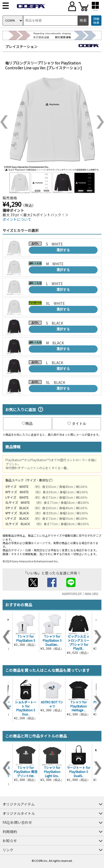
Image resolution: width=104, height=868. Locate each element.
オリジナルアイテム (19, 804)
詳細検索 (96, 21)
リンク (8, 850)
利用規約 (10, 832)
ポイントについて (17, 219)
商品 (27, 423)
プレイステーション (21, 46)
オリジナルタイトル (19, 813)
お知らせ (10, 841)
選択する (63, 250)
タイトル (77, 423)
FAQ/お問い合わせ (17, 822)
